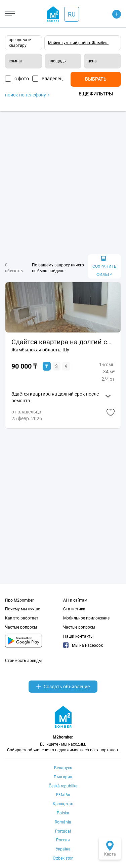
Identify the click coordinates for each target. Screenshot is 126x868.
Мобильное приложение (86, 618)
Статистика (74, 609)
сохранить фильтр (104, 267)
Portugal (63, 831)
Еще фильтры (96, 94)
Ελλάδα (63, 795)
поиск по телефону (27, 95)
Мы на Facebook (83, 645)
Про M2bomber (19, 600)
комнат (16, 61)
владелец (52, 79)
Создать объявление (63, 687)
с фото (22, 79)
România (63, 822)
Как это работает (22, 618)
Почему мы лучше (23, 609)
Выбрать (96, 79)
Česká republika (63, 786)
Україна (63, 849)
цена (92, 61)
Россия (63, 840)
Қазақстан (63, 804)
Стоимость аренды (23, 661)
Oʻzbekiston (63, 858)
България (63, 777)
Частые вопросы (21, 627)
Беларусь (63, 768)
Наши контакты (78, 636)
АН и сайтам (75, 600)
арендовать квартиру (20, 43)
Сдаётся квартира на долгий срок (63, 342)
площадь (57, 61)
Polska (63, 813)
